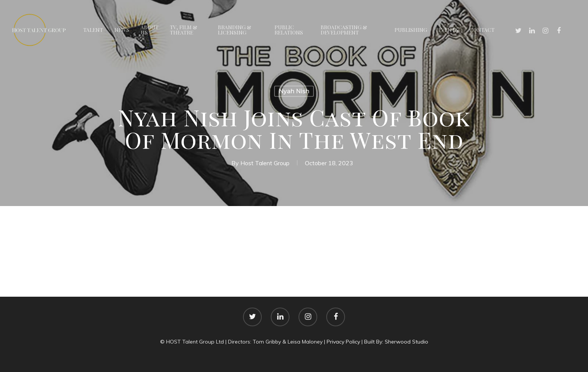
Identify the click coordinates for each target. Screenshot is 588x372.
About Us (150, 30)
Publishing (411, 30)
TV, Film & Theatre (184, 30)
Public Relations (289, 30)
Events (448, 30)
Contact (482, 30)
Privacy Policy (343, 342)
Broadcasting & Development (344, 30)
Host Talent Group (265, 163)
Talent (93, 30)
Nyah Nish (294, 91)
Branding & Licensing (235, 30)
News (122, 30)
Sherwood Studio (406, 342)
